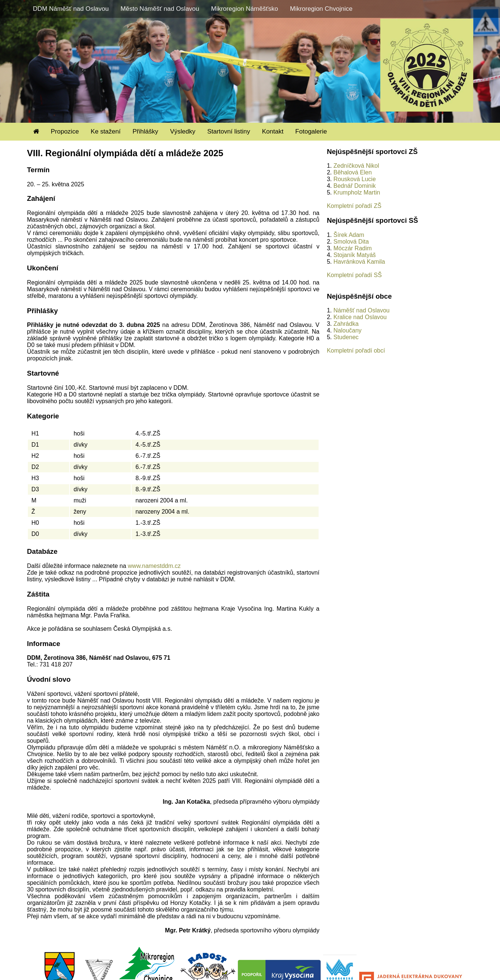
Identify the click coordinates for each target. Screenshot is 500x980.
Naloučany (348, 330)
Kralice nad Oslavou (360, 317)
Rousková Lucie (355, 179)
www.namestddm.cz (154, 566)
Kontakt (273, 131)
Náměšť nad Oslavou (362, 310)
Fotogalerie (311, 131)
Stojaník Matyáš (355, 255)
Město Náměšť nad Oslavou (160, 9)
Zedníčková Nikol (356, 166)
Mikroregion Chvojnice (321, 9)
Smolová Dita (351, 242)
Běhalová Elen (353, 172)
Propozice (65, 131)
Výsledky (183, 131)
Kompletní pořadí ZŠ (354, 206)
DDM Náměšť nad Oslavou (71, 9)
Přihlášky (145, 131)
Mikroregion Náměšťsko (245, 9)
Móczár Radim (353, 248)
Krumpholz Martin (357, 192)
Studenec (346, 337)
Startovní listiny (228, 131)
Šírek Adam (349, 235)
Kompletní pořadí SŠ (354, 275)
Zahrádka (346, 324)
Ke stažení (106, 131)
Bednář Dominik (355, 186)
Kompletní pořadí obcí (356, 351)
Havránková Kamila (359, 262)
